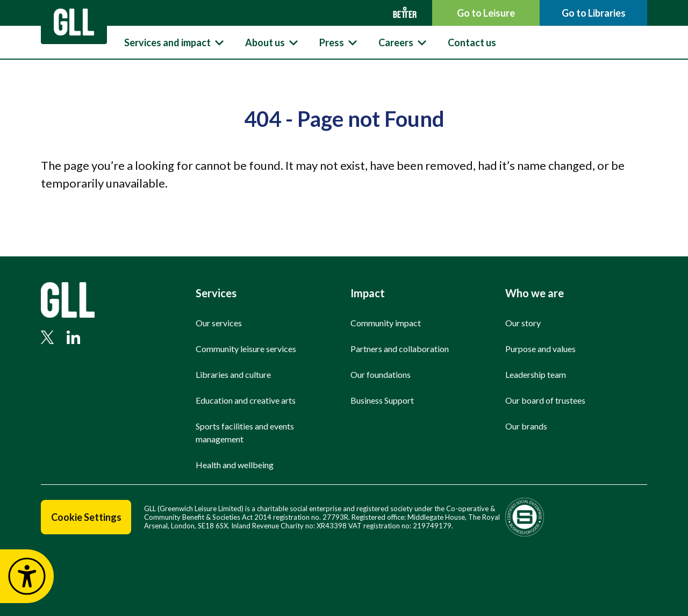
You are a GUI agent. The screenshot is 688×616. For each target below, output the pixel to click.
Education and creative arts (246, 400)
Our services (219, 323)
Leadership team (536, 374)
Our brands (526, 426)
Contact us (472, 42)
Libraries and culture (233, 374)
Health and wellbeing (235, 465)
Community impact (386, 323)
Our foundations (381, 374)
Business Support (382, 400)
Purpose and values (540, 349)
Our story (523, 323)
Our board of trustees (545, 400)
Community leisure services (246, 349)
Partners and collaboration (400, 349)
